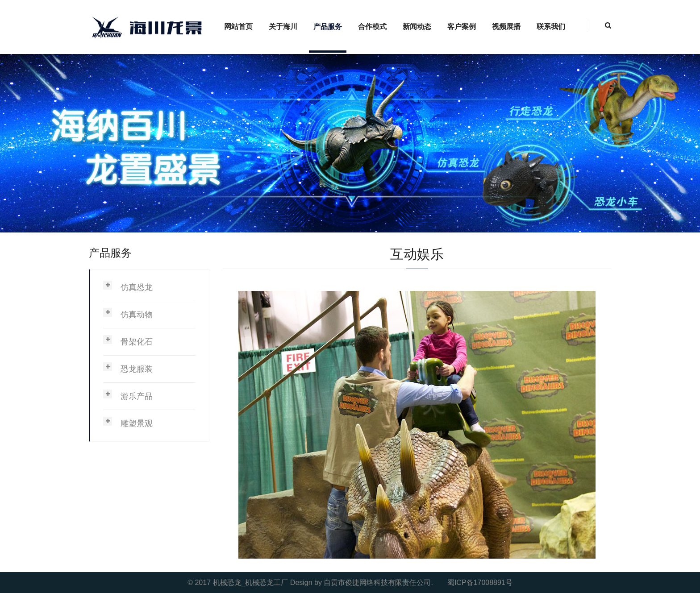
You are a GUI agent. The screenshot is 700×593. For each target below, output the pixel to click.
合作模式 (372, 27)
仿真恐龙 (137, 287)
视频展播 (506, 27)
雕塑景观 (137, 423)
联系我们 (551, 27)
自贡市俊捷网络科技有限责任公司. (378, 583)
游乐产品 (137, 396)
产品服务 (328, 27)
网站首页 (238, 27)
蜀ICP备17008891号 (480, 583)
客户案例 (462, 27)
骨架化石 (137, 342)
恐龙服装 (137, 369)
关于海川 (283, 27)
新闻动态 (417, 27)
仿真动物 (137, 315)
